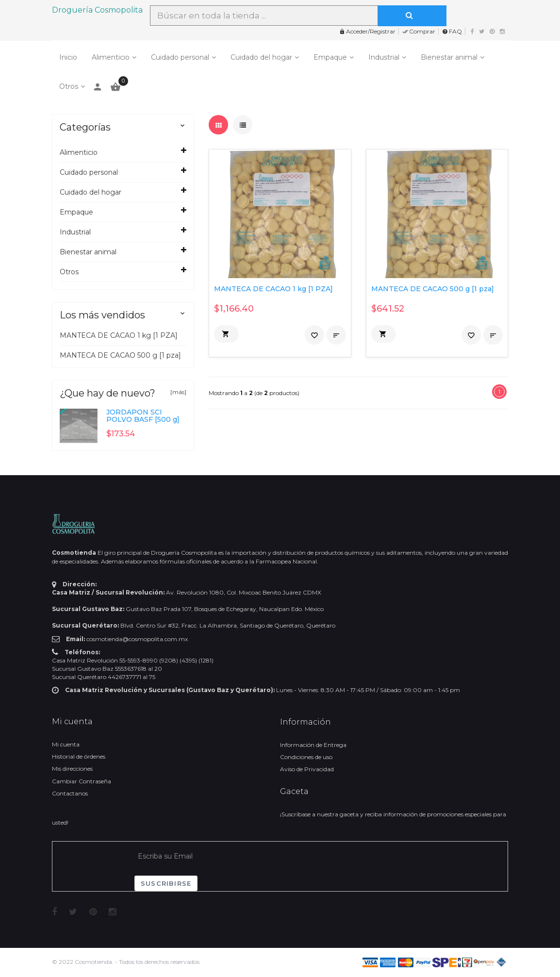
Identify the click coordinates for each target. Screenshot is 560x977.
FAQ (452, 31)
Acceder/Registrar (367, 31)
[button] (226, 334)
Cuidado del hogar (261, 57)
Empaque (330, 57)
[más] (178, 392)
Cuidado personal (180, 57)
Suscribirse (166, 883)
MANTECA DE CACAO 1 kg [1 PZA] (119, 335)
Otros (69, 86)
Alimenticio (111, 57)
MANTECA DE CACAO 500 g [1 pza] (120, 355)
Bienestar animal (449, 57)
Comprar (419, 31)
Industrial (384, 57)
